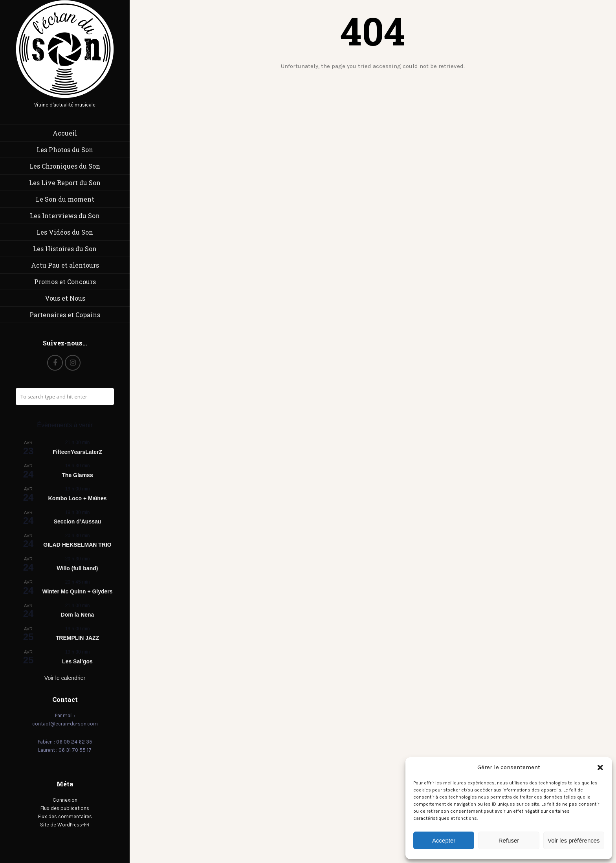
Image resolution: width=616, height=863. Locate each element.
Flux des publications (65, 808)
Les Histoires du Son (65, 249)
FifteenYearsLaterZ (77, 452)
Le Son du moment (65, 199)
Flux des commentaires (65, 816)
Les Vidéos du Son (65, 232)
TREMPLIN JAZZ (77, 638)
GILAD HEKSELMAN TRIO (77, 545)
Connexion (65, 800)
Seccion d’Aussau (78, 521)
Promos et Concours (65, 282)
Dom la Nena (78, 615)
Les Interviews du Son (65, 216)
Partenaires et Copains (65, 315)
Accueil (65, 133)
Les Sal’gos (77, 661)
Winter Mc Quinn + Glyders (77, 591)
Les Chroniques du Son (65, 166)
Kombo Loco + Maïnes (78, 498)
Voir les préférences (574, 840)
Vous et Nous (65, 298)
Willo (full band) (78, 568)
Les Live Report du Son (65, 183)
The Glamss (77, 475)
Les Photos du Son (65, 150)
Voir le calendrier (65, 678)
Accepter (444, 840)
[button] (600, 768)
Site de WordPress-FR (65, 825)
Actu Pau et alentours (65, 265)
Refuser (509, 840)
